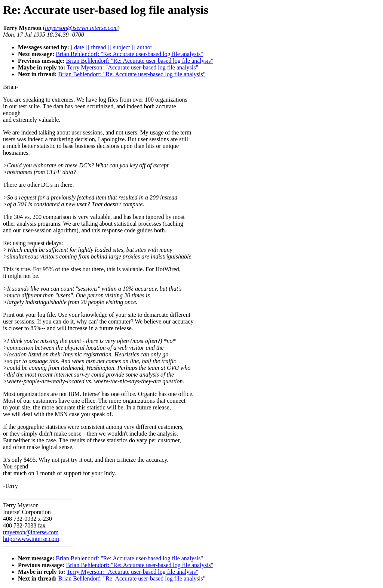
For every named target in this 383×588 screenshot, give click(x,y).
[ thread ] (99, 47)
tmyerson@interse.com (31, 532)
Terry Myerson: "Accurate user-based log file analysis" (132, 67)
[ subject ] (122, 47)
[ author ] (145, 47)
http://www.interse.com (31, 539)
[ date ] (79, 47)
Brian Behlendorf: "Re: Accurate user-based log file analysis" (129, 54)
